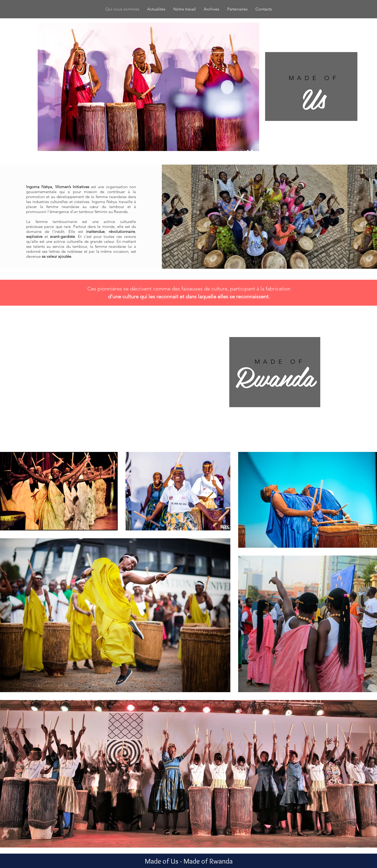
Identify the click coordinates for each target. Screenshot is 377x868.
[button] (148, 87)
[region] (311, 86)
